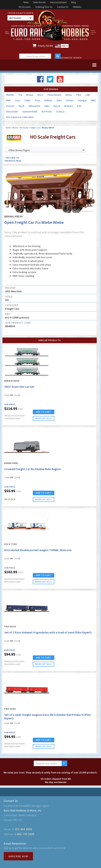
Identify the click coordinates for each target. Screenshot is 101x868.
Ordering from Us (44, 7)
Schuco (60, 112)
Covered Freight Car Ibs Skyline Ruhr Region (33, 469)
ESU (79, 106)
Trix (20, 95)
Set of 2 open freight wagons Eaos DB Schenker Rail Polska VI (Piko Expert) (48, 716)
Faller (28, 100)
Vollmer (48, 100)
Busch (57, 106)
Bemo (69, 95)
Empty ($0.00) (45, 46)
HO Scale (24, 128)
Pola (37, 100)
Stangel (82, 100)
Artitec (70, 100)
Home (8, 128)
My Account (25, 7)
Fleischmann (54, 95)
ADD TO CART (44, 412)
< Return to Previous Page (13, 159)
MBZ (93, 100)
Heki (47, 106)
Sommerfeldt (30, 112)
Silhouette (34, 106)
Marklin (10, 95)
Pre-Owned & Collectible (20, 117)
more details (44, 418)
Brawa (30, 95)
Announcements (58, 2)
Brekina (69, 106)
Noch (21, 106)
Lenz (18, 100)
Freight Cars (35, 128)
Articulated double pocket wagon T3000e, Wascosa (38, 550)
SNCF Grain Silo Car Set (19, 387)
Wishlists (77, 7)
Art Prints (47, 112)
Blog (74, 2)
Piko (79, 95)
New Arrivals (39, 2)
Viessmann (12, 112)
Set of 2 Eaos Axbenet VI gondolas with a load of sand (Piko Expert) (48, 632)
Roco (40, 95)
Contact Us (63, 7)
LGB (88, 95)
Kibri (59, 100)
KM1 (8, 100)
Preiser (10, 106)
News (26, 2)
